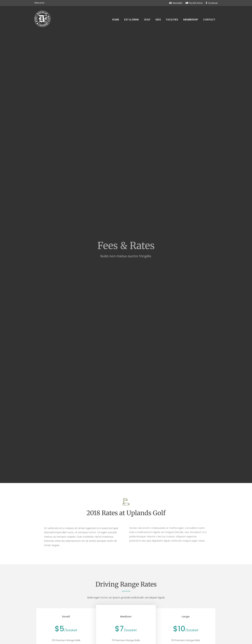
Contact (209, 20)
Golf (147, 20)
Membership (191, 20)
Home (116, 20)
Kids (158, 20)
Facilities (172, 20)
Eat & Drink (132, 20)
